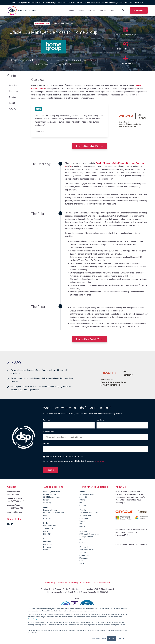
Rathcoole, (47, 547)
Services (81, 10)
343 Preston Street (87, 494)
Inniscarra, (47, 542)
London (46, 500)
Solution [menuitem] (13, 95)
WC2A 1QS (48, 503)
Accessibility (74, 583)
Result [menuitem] (12, 100)
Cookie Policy (32, 619)
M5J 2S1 (83, 527)
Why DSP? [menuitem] (14, 105)
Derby (46, 531)
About (72, 10)
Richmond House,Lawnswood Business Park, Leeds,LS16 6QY (54, 513)
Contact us (139, 10)
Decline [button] (122, 638)
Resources (103, 10)
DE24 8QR (47, 534)
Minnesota (83, 558)
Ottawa (82, 500)
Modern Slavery (86, 583)
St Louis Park (84, 555)
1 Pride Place (48, 529)
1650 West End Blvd (87, 550)
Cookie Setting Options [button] (98, 638)
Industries (91, 10)
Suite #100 (84, 553)
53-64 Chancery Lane (51, 497)
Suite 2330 (84, 518)
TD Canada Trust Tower (88, 513)
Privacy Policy (50, 583)
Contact (113, 10)
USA (81, 561)
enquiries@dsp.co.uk (15, 512)
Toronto (82, 521)
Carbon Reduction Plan (102, 583)
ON (81, 503)
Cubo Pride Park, (50, 526)
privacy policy (99, 461)
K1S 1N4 (83, 505)
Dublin (46, 539)
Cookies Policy (62, 583)
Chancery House (50, 494)
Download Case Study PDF (90, 146)
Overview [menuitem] (13, 85)
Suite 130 (83, 497)
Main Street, (48, 544)
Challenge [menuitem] (14, 90)
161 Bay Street (85, 516)
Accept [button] (111, 638)
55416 (82, 564)
